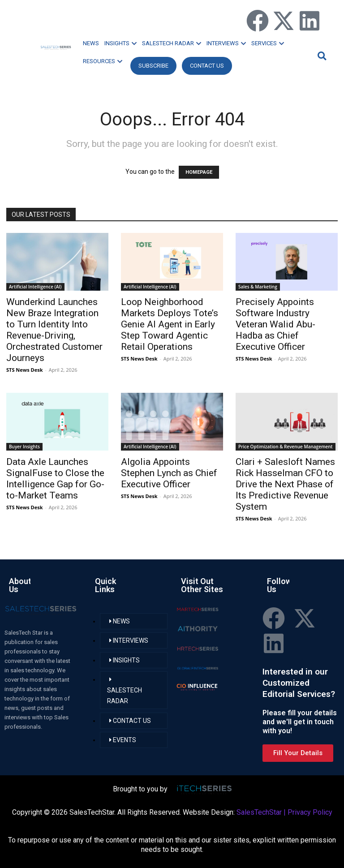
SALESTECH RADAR (172, 43)
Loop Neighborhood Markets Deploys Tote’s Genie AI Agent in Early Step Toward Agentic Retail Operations (170, 324)
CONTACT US (207, 66)
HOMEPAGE (199, 172)
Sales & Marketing (258, 287)
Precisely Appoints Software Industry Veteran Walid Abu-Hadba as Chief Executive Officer (275, 324)
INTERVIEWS (226, 43)
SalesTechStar (259, 812)
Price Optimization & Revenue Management (286, 447)
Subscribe (153, 66)
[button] (321, 56)
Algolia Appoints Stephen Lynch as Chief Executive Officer (169, 473)
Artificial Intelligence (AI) (35, 287)
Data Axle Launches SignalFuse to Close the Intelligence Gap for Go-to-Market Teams (55, 479)
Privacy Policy (310, 812)
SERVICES (268, 43)
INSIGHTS (120, 43)
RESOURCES (103, 61)
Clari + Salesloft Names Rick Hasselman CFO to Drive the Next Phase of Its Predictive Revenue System (285, 484)
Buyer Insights (24, 447)
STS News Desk (24, 370)
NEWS (91, 43)
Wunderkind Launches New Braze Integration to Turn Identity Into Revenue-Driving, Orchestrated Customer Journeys (54, 330)
